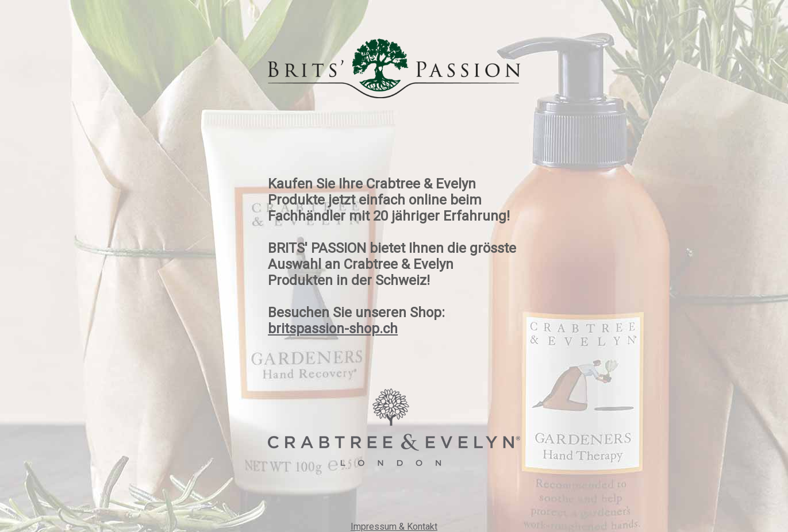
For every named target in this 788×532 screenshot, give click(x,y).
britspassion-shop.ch (333, 329)
